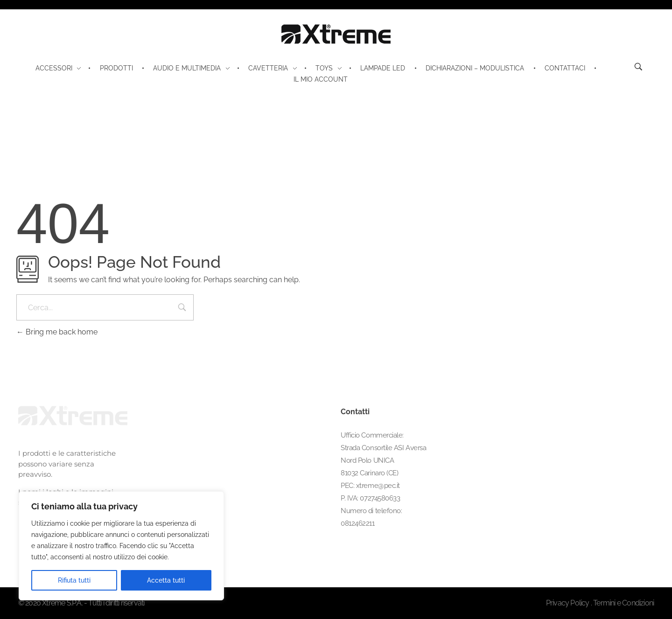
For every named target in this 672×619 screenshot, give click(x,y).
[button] (643, 593)
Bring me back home (57, 332)
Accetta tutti (166, 580)
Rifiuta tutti (74, 580)
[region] (121, 546)
